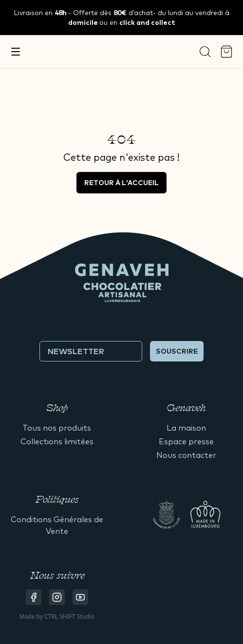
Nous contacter (186, 455)
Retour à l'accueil (121, 183)
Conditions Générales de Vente (57, 525)
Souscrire (177, 351)
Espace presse (186, 441)
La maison (186, 428)
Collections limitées (57, 441)
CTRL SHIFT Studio (69, 616)
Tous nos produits (57, 428)
